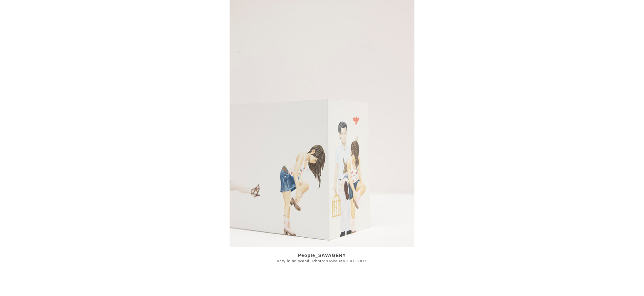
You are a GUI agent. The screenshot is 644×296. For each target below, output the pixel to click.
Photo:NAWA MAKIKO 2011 (340, 261)
